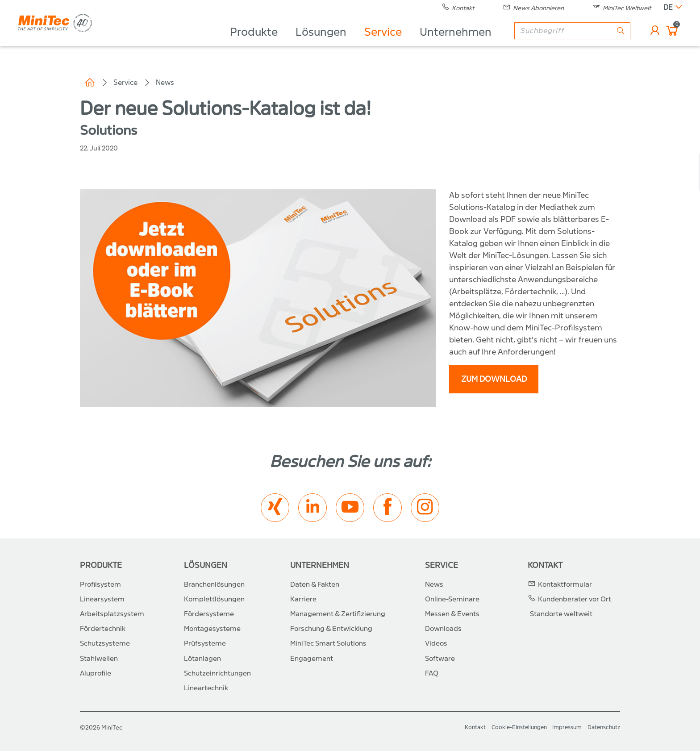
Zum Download (494, 379)
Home (90, 83)
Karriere (303, 599)
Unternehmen (456, 43)
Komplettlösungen (214, 599)
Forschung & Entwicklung (331, 629)
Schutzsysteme (105, 643)
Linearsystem (102, 599)
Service (383, 43)
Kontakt (545, 565)
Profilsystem (100, 584)
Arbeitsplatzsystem (112, 614)
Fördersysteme (209, 614)
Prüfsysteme (205, 643)
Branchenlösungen (214, 584)
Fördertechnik (103, 629)
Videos (436, 643)
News (165, 82)
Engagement (312, 659)
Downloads (443, 629)
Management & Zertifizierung (338, 614)
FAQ (432, 673)
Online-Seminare (452, 599)
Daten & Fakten (315, 584)
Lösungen (321, 43)
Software (440, 659)
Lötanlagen (202, 659)
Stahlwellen (99, 659)
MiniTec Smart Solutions (328, 643)
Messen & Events (452, 614)
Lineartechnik (206, 688)
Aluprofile (96, 673)
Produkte (254, 43)
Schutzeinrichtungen (217, 673)
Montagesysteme (212, 629)
